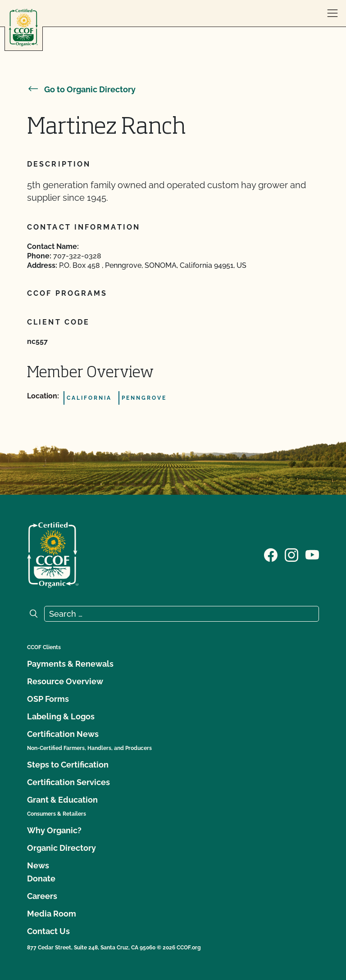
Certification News (63, 734)
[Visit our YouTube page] (312, 554)
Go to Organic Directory (81, 89)
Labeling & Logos (61, 716)
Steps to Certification (68, 765)
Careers (42, 896)
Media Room (52, 914)
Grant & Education (62, 800)
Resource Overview (65, 681)
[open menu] (332, 14)
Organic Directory (61, 848)
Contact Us (48, 931)
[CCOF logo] (23, 28)
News (38, 865)
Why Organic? (54, 830)
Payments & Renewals (70, 664)
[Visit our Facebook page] (271, 554)
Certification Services (68, 782)
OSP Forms (48, 699)
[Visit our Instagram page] (291, 554)
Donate (41, 878)
